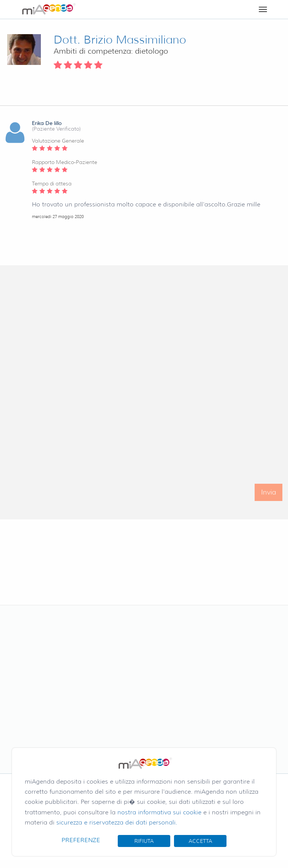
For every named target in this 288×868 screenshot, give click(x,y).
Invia (268, 496)
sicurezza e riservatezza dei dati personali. (117, 822)
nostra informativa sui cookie (159, 812)
